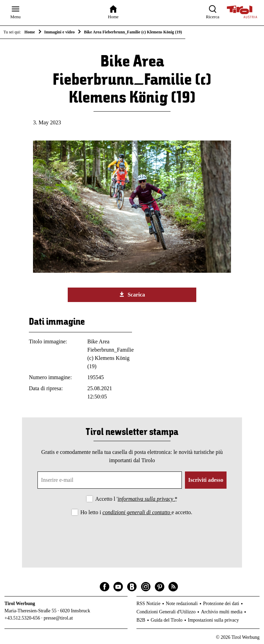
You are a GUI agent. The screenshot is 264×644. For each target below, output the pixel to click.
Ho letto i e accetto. (136, 512)
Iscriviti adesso (206, 480)
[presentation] (132, 536)
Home (30, 32)
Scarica (132, 294)
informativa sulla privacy (146, 499)
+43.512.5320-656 (22, 618)
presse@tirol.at (58, 618)
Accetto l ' (136, 499)
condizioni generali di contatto (137, 512)
